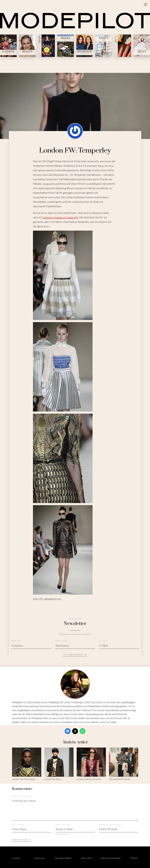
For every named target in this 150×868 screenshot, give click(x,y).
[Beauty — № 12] (27, 46)
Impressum (40, 858)
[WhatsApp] (82, 731)
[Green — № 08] (46, 46)
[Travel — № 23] (66, 46)
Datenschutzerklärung (110, 858)
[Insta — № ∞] (123, 46)
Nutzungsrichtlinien (63, 858)
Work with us (87, 858)
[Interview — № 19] (85, 46)
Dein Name (18, 825)
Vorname (16, 641)
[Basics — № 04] (104, 46)
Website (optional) (111, 825)
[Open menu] (145, 4)
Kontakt (16, 858)
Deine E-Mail (63, 825)
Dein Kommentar (22, 796)
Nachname (61, 641)
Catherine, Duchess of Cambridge (60, 217)
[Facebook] (68, 731)
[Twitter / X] (75, 731)
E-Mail (103, 641)
